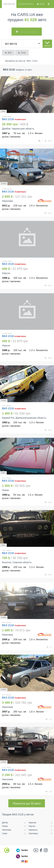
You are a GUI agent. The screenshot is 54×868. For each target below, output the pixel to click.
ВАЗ (8, 53)
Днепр (5, 823)
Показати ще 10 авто (27, 803)
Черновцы (33, 833)
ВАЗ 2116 (8, 119)
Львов (5, 826)
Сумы (5, 833)
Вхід (40, 4)
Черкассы (33, 830)
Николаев (7, 830)
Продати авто (26, 4)
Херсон (32, 826)
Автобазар (9, 4)
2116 (22, 53)
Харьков (32, 823)
